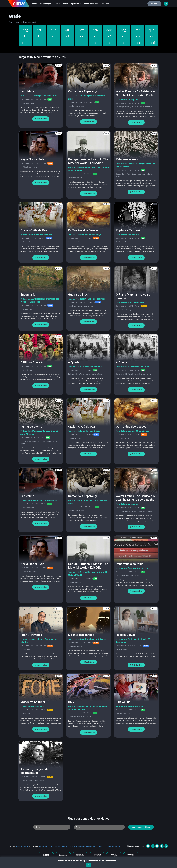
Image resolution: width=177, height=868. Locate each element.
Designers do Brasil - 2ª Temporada (133, 641)
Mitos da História (136, 303)
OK (88, 865)
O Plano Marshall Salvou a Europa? (133, 296)
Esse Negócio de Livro (138, 568)
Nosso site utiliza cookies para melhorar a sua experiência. (88, 861)
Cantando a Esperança (83, 91)
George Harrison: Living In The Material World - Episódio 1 (88, 161)
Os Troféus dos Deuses (83, 230)
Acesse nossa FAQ (22, 846)
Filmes (58, 4)
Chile (71, 702)
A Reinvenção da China (91, 367)
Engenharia (28, 295)
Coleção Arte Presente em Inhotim (39, 641)
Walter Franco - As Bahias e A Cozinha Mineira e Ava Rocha (135, 93)
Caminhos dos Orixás (42, 235)
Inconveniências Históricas (93, 299)
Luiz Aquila (123, 702)
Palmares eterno (127, 159)
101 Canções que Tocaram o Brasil (87, 97)
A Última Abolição (32, 362)
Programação (46, 4)
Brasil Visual (38, 706)
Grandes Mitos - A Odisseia (93, 639)
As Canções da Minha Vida (45, 96)
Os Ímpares (133, 99)
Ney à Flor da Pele (32, 159)
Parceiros (105, 4)
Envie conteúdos (91, 4)
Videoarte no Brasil (33, 702)
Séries (66, 4)
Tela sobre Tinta (135, 706)
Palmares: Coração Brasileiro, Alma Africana (136, 165)
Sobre (34, 4)
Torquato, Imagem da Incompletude (34, 771)
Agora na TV (76, 4)
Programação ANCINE (112, 846)
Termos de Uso (56, 846)
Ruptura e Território (129, 230)
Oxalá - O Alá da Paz (34, 230)
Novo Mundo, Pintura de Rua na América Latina (87, 708)
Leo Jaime (27, 91)
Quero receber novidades (141, 827)
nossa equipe (44, 846)
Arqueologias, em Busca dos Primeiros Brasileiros (40, 300)
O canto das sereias (81, 635)
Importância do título (130, 564)
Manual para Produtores (95, 846)
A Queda (74, 362)
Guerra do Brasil (79, 295)
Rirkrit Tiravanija (31, 635)
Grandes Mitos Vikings (91, 235)
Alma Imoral (133, 235)
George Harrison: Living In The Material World (88, 169)
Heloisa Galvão (126, 635)
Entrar (154, 4)
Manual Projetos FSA (70, 846)
